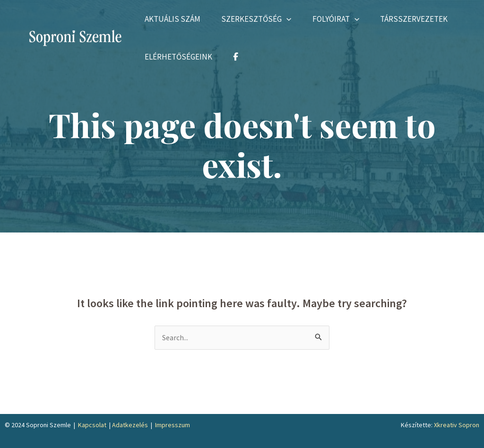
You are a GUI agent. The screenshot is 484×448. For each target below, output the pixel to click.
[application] (291, 19)
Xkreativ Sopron (457, 425)
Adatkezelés (130, 425)
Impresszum (173, 425)
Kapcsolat (92, 425)
